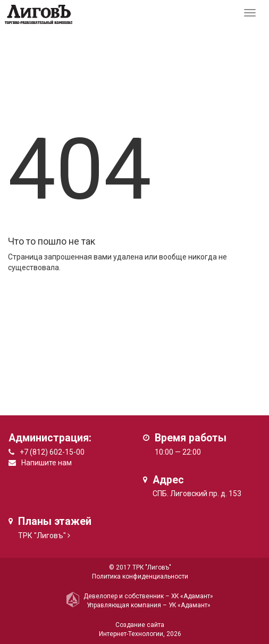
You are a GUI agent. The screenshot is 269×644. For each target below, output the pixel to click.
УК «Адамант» (190, 605)
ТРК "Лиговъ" (42, 536)
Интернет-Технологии (131, 634)
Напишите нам (47, 463)
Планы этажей (55, 521)
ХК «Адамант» (192, 596)
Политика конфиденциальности (140, 576)
